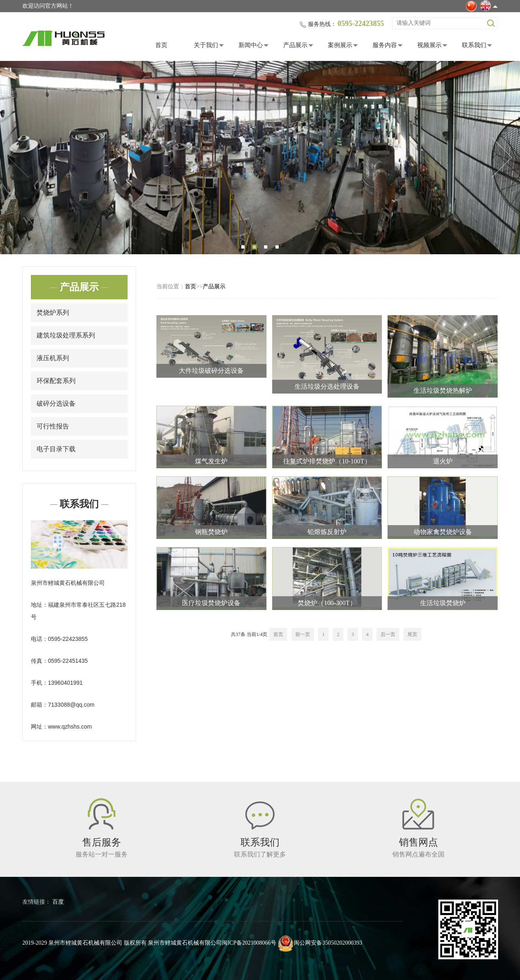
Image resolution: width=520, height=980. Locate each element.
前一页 (303, 634)
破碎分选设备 (56, 403)
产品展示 (295, 45)
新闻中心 (251, 45)
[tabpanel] (260, 158)
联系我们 (474, 45)
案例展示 (340, 45)
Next (502, 158)
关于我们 (206, 45)
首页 (161, 45)
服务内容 (385, 45)
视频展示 (429, 45)
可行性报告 (53, 426)
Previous (18, 158)
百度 (58, 902)
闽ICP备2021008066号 (249, 943)
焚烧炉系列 (53, 313)
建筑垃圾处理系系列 (66, 335)
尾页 (412, 634)
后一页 (388, 634)
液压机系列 (53, 358)
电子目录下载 (56, 449)
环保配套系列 (56, 381)
